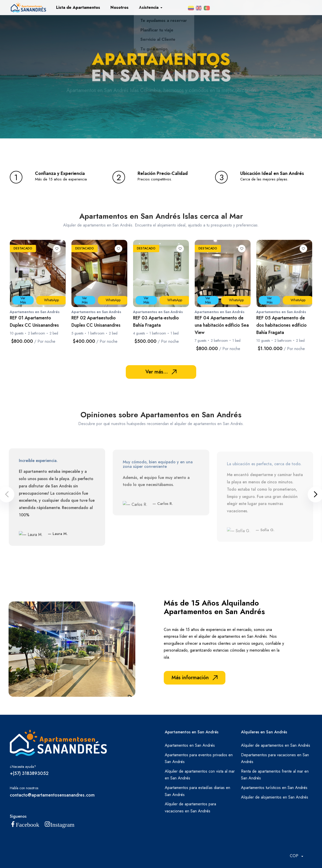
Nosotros (119, 7)
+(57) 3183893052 (29, 773)
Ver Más (23, 300)
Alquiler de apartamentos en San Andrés (276, 745)
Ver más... (161, 372)
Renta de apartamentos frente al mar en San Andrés (275, 775)
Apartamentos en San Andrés (190, 745)
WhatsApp (51, 300)
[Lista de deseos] (57, 249)
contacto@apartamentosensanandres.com (52, 795)
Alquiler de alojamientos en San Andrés (275, 797)
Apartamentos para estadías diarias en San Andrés (197, 791)
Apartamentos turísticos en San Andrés (274, 788)
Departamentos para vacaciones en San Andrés (275, 758)
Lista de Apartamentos (78, 7)
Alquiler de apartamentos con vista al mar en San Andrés (200, 775)
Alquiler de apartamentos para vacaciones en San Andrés (190, 807)
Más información (195, 678)
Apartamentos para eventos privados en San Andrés (199, 758)
